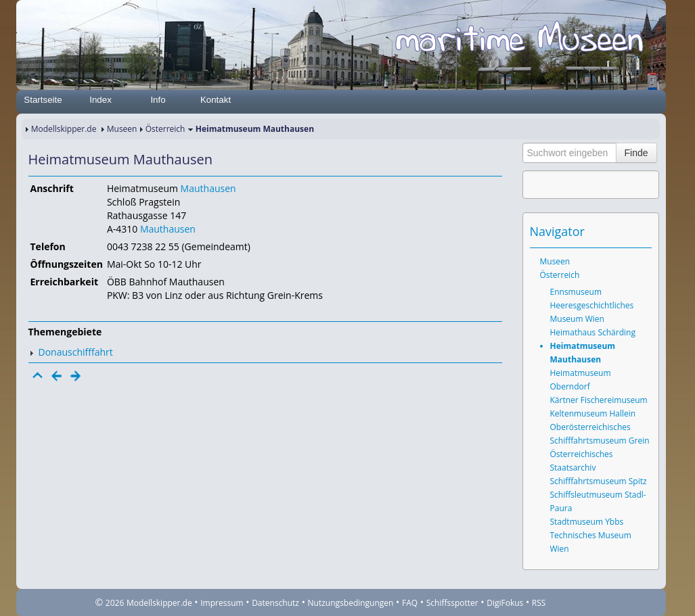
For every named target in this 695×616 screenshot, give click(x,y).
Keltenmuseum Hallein (593, 413)
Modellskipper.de (64, 129)
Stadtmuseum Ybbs (587, 522)
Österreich (165, 129)
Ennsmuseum (576, 292)
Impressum (222, 603)
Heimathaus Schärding (593, 332)
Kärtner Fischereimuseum (599, 400)
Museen (122, 129)
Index (100, 100)
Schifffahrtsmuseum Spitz (599, 481)
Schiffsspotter (452, 603)
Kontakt (216, 100)
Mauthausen (208, 188)
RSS (539, 603)
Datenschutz (275, 603)
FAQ (410, 603)
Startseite (43, 100)
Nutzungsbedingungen (351, 603)
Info (158, 100)
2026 (115, 603)
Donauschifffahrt (76, 352)
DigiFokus (505, 603)
